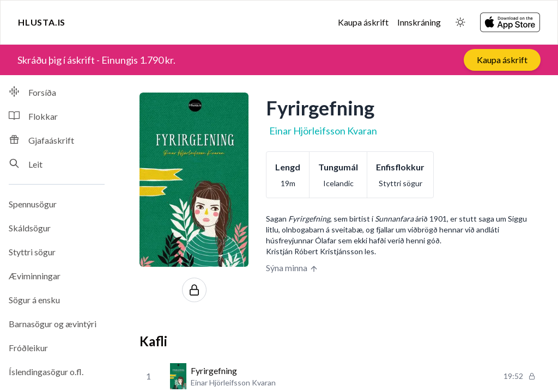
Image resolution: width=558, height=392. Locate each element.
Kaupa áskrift (363, 22)
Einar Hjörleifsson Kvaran (323, 131)
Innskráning (419, 22)
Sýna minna (292, 268)
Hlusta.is (42, 22)
